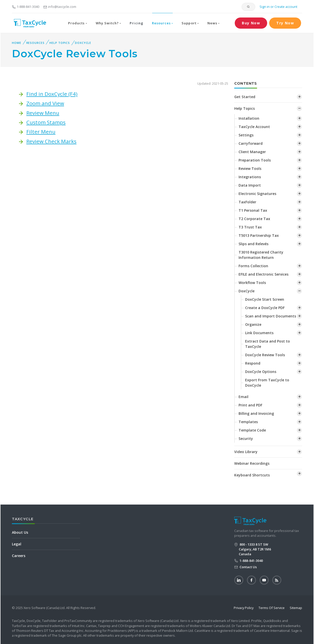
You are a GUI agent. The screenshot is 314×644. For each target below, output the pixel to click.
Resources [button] (161, 23)
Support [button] (189, 23)
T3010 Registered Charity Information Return (261, 255)
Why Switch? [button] (107, 23)
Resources (35, 43)
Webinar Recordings (252, 463)
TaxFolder (247, 202)
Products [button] (76, 23)
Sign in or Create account (278, 7)
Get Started (245, 97)
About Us (20, 532)
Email (243, 397)
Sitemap (296, 608)
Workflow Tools (252, 283)
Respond (253, 363)
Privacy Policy (244, 608)
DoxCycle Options (261, 372)
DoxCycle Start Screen (265, 299)
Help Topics (60, 43)
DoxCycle (83, 43)
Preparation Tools (255, 160)
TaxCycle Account (254, 127)
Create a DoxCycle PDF (265, 308)
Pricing (136, 23)
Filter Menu (41, 132)
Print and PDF (250, 405)
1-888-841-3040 (26, 7)
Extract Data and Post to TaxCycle (268, 344)
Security (246, 439)
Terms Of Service (272, 608)
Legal (17, 544)
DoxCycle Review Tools (265, 355)
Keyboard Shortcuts (252, 475)
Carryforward (251, 143)
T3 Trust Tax (250, 227)
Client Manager (252, 152)
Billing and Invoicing (256, 413)
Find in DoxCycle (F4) (52, 94)
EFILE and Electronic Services (263, 274)
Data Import (250, 185)
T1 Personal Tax (253, 210)
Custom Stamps (46, 122)
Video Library (246, 452)
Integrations (250, 177)
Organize (253, 324)
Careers (19, 556)
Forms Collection (253, 266)
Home (17, 43)
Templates (248, 422)
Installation (249, 118)
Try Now (285, 23)
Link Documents (259, 333)
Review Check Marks (51, 141)
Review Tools (250, 168)
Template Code (252, 430)
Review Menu (43, 113)
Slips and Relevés (253, 244)
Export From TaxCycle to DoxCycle (267, 383)
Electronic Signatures (257, 194)
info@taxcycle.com (60, 7)
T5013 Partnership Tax (259, 235)
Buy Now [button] (251, 23)
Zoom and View (45, 103)
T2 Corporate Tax (254, 219)
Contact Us (248, 567)
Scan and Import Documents (271, 316)
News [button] (212, 23)
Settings (246, 135)
